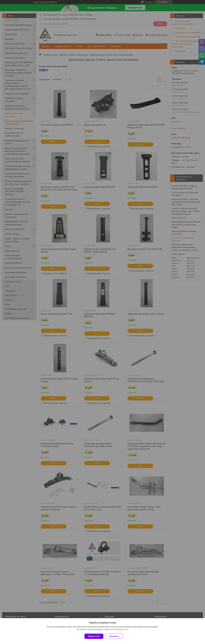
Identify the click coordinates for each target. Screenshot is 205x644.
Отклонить (115, 636)
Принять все (94, 636)
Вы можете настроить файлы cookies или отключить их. (102, 630)
